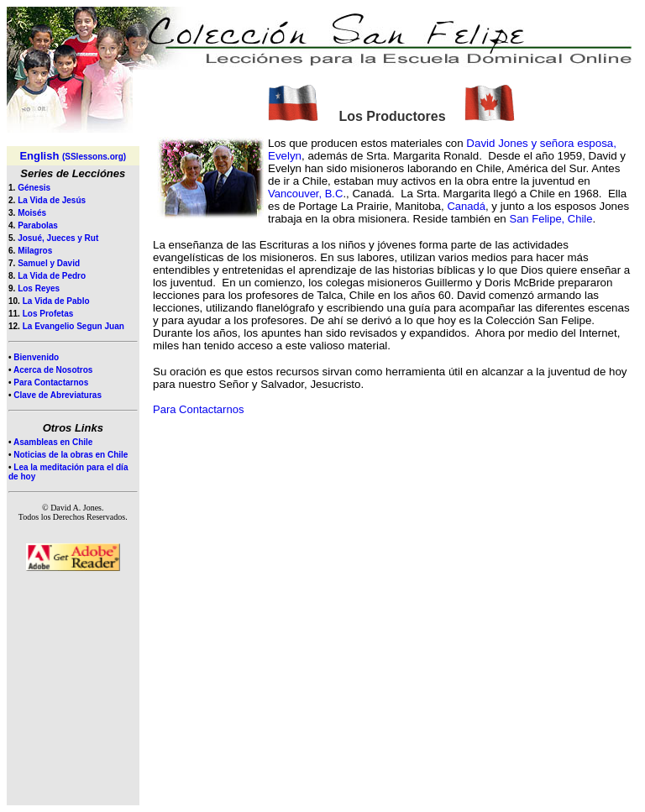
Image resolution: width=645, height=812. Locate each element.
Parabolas (38, 225)
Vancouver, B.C (305, 194)
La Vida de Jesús (52, 200)
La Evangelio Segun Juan (73, 326)
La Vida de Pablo (56, 301)
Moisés (32, 213)
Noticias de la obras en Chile (71, 455)
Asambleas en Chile (52, 442)
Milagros (35, 251)
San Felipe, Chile (551, 219)
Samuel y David (49, 263)
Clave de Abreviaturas (58, 395)
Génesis (34, 188)
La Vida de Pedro (52, 276)
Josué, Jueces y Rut (58, 238)
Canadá (466, 206)
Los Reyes (39, 288)
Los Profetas (48, 314)
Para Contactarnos (51, 382)
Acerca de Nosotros (53, 370)
